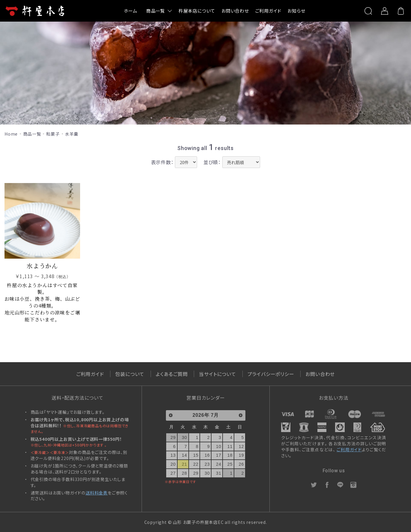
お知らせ (296, 11)
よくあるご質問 (172, 374)
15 (196, 455)
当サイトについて (217, 374)
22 (196, 464)
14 (184, 455)
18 (230, 455)
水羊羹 (72, 134)
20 (173, 464)
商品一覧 (156, 11)
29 (173, 437)
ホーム (131, 11)
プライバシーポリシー (271, 374)
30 (184, 437)
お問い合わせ (235, 11)
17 (219, 455)
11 (230, 446)
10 (219, 446)
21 (184, 464)
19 (241, 455)
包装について (130, 374)
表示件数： (162, 162)
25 (230, 464)
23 (207, 464)
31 (219, 473)
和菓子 (53, 134)
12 (241, 446)
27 (173, 473)
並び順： (212, 162)
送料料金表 (97, 493)
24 (219, 464)
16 (207, 455)
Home (11, 134)
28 (184, 473)
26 (241, 464)
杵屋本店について (197, 11)
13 (173, 455)
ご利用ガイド (268, 11)
